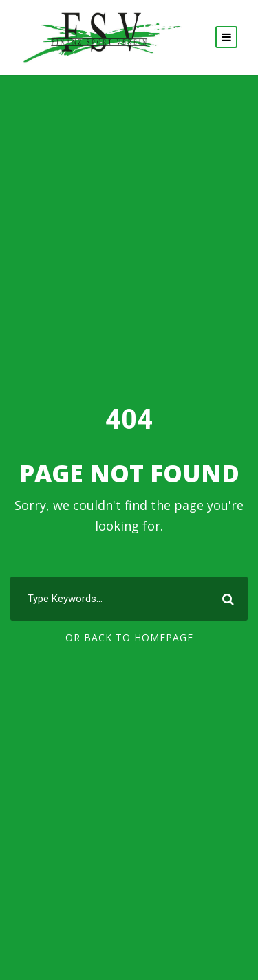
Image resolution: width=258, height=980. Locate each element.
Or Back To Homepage (129, 637)
